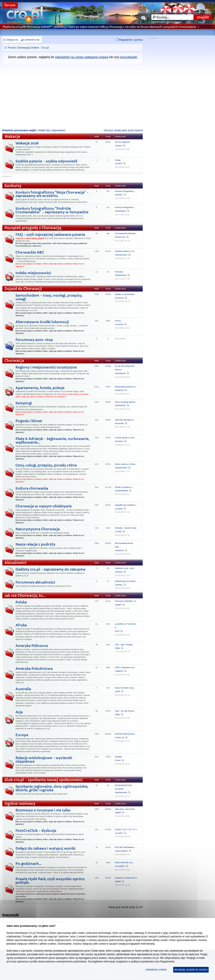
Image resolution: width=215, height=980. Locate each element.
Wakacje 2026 (27, 143)
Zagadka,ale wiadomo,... (126, 505)
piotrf (118, 691)
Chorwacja (14, 361)
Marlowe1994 (121, 255)
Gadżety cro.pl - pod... (125, 568)
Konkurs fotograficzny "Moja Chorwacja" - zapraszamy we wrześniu (52, 194)
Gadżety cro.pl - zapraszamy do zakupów (51, 569)
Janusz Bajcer (122, 851)
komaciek (120, 423)
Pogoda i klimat (29, 421)
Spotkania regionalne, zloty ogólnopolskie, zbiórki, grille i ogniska (52, 788)
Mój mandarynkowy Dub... (124, 545)
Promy (118, 321)
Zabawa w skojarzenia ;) (126, 878)
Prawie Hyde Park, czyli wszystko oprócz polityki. (50, 881)
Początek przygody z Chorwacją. (33, 228)
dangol (118, 605)
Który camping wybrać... (126, 402)
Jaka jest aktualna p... (125, 420)
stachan (119, 195)
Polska (21, 602)
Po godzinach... (28, 864)
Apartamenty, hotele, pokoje (40, 388)
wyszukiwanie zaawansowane (167, 22)
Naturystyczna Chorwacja (38, 529)
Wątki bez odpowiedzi (52, 130)
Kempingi (24, 403)
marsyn (119, 146)
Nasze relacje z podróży (35, 544)
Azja (19, 712)
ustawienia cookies (156, 970)
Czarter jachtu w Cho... (126, 438)
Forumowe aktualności (35, 582)
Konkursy (13, 186)
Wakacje (12, 137)
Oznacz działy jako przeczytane (123, 130)
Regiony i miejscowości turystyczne (46, 367)
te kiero (119, 163)
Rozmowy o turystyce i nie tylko (43, 810)
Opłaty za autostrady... (125, 294)
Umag (118, 160)
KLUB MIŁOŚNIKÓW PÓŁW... (125, 368)
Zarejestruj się (32, 40)
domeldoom (121, 373)
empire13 (120, 298)
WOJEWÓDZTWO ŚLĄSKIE (124, 787)
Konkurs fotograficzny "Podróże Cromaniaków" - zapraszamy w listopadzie (52, 210)
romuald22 (120, 866)
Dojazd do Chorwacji (23, 289)
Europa (22, 735)
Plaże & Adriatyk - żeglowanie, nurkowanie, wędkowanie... (52, 440)
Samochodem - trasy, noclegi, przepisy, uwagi (49, 297)
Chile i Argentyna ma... (125, 667)
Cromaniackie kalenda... (126, 233)
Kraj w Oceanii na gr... (125, 688)
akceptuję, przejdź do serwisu (191, 970)
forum (10, 5)
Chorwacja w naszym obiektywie (44, 506)
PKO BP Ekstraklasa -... (126, 847)
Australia (23, 689)
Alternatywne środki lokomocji (42, 322)
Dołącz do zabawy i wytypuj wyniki (45, 848)
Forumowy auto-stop (34, 340)
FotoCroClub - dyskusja (36, 831)
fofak (118, 648)
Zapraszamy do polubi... (126, 581)
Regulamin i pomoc (131, 40)
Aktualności (15, 563)
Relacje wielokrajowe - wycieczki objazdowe (44, 760)
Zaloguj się (12, 40)
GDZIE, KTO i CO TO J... (127, 829)
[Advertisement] (73, 96)
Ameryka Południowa (34, 669)
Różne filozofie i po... (125, 862)
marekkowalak (122, 491)
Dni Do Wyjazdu (122, 142)
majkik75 (119, 671)
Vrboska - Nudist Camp (126, 528)
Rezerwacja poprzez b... (126, 387)
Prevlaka (119, 272)
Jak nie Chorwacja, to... (25, 596)
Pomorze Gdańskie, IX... (126, 601)
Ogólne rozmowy (20, 804)
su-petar (119, 509)
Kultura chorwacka (32, 488)
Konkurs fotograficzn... (125, 191)
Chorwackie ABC (30, 252)
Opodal (118, 757)
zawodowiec (121, 211)
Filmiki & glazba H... (124, 487)
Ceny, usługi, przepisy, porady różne (46, 465)
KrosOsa (119, 324)
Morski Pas (120, 237)
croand (119, 532)
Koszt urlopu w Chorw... (126, 464)
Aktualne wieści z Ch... (125, 251)
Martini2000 (121, 405)
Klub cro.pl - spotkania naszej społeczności (44, 780)
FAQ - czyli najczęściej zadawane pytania (50, 235)
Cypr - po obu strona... (125, 711)
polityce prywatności (142, 962)
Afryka (21, 625)
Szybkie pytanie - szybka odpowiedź (46, 161)
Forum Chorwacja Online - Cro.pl (28, 48)
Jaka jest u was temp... (126, 809)
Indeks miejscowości (33, 273)
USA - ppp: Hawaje (124, 644)
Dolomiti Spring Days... (126, 734)
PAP (117, 631)
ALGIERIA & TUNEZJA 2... (126, 626)
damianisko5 (121, 275)
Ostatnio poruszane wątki (19, 130)
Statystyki (10, 915)
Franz (118, 760)
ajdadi (118, 812)
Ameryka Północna (32, 646)
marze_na (120, 737)
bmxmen (119, 441)
